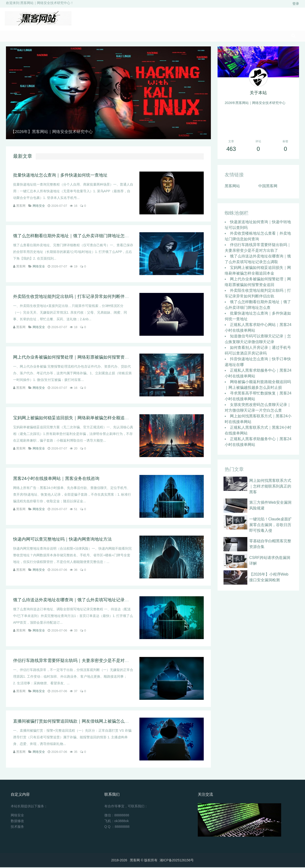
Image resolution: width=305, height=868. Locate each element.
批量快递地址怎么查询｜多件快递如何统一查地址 (60, 176)
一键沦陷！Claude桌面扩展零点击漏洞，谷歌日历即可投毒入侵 (271, 525)
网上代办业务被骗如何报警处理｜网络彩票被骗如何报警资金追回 (75, 358)
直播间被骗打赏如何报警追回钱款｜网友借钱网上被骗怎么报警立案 (77, 722)
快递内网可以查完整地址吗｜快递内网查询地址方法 (62, 540)
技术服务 (17, 827)
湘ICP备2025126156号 (177, 861)
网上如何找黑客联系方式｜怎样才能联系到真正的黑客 (270, 487)
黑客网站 (232, 187)
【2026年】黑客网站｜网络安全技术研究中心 (54, 133)
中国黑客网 (268, 187)
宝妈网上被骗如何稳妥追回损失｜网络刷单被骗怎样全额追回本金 (75, 419)
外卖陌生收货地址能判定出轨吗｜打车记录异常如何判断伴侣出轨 (75, 297)
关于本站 (258, 94)
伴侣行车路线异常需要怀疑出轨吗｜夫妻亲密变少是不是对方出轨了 (77, 661)
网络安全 (39, 206)
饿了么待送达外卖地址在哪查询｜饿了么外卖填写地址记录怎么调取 (77, 601)
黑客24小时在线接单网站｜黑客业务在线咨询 (56, 479)
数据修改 (17, 822)
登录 (296, 4)
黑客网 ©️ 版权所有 (144, 861)
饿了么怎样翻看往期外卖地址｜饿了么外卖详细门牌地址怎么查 (73, 237)
